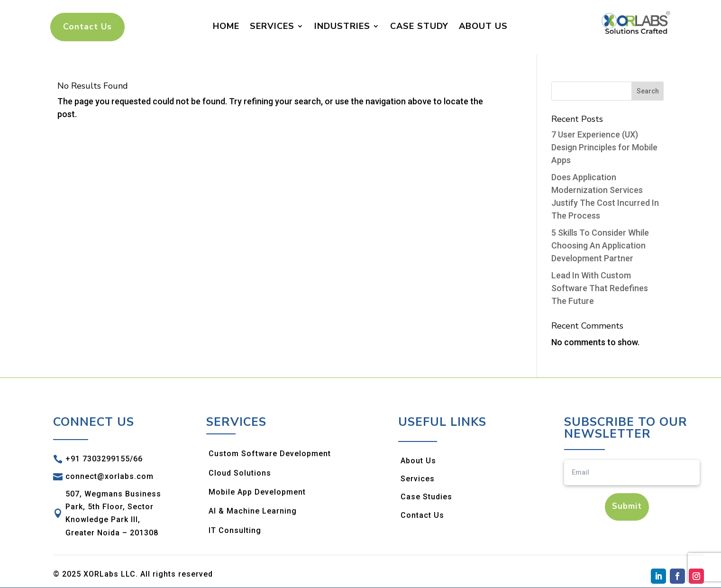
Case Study (419, 26)
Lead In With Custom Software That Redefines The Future (600, 289)
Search (648, 92)
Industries (342, 26)
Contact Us (86, 27)
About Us (483, 26)
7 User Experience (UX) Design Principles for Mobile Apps (604, 148)
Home (226, 26)
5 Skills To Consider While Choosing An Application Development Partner (600, 246)
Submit (627, 507)
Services (272, 26)
